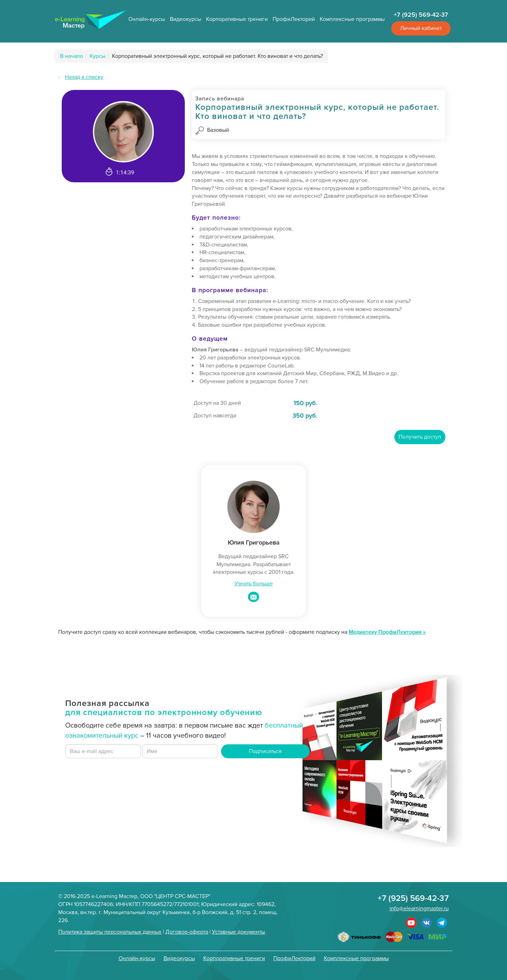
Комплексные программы (352, 19)
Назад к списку (84, 77)
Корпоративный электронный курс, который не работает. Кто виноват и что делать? (217, 56)
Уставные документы (239, 932)
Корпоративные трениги (237, 19)
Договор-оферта (187, 932)
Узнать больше (254, 584)
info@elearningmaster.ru (419, 909)
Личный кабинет (421, 28)
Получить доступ (420, 437)
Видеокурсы (186, 19)
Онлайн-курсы (147, 19)
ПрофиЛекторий (294, 19)
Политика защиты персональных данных (110, 932)
